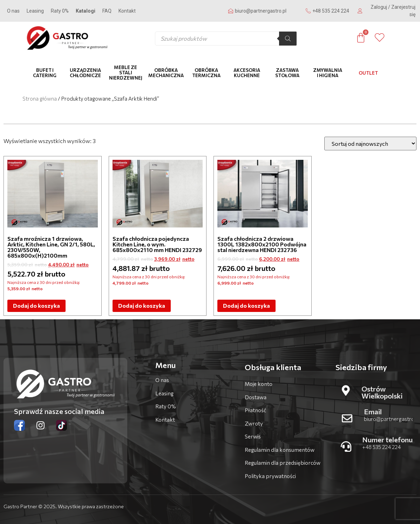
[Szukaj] (288, 39)
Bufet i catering (45, 73)
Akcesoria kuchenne (247, 73)
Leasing (35, 11)
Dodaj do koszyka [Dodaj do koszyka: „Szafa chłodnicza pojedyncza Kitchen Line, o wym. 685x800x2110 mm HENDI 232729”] (142, 305)
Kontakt (127, 11)
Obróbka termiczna (206, 73)
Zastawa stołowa (287, 73)
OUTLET (368, 73)
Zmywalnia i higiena (328, 73)
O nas (13, 11)
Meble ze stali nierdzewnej (126, 73)
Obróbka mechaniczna (166, 73)
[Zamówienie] (370, 144)
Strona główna (40, 98)
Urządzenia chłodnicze (85, 73)
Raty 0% (60, 11)
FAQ (107, 11)
